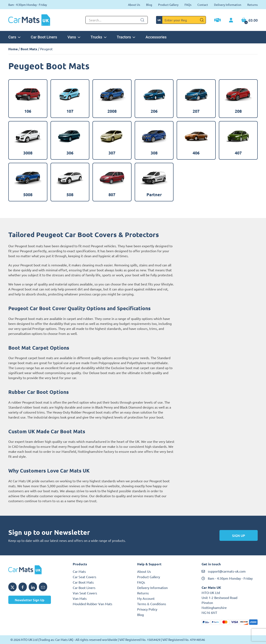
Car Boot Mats (83, 582)
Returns (252, 5)
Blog (149, 5)
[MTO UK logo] (36, 570)
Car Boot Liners (44, 37)
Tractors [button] (126, 37)
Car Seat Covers (84, 577)
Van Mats (80, 598)
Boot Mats (29, 49)
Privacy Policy (147, 609)
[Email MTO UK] (43, 587)
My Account (146, 598)
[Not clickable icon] (117, 20)
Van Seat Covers (85, 593)
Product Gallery (168, 5)
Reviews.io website (106, 486)
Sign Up (239, 535)
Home (13, 49)
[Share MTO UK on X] (12, 587)
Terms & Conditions (152, 604)
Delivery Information (228, 5)
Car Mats (79, 571)
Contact (203, 5)
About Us (134, 5)
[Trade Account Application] (217, 21)
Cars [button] (14, 37)
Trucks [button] (99, 37)
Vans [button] (74, 37)
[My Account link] (231, 20)
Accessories (156, 37)
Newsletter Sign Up (30, 600)
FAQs (188, 5)
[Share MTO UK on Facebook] (23, 587)
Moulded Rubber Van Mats (92, 604)
